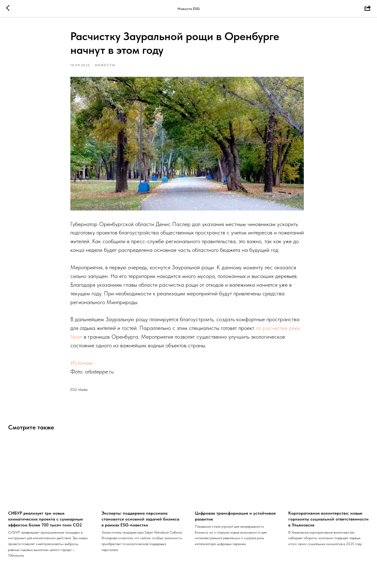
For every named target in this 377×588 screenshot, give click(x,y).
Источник (82, 363)
